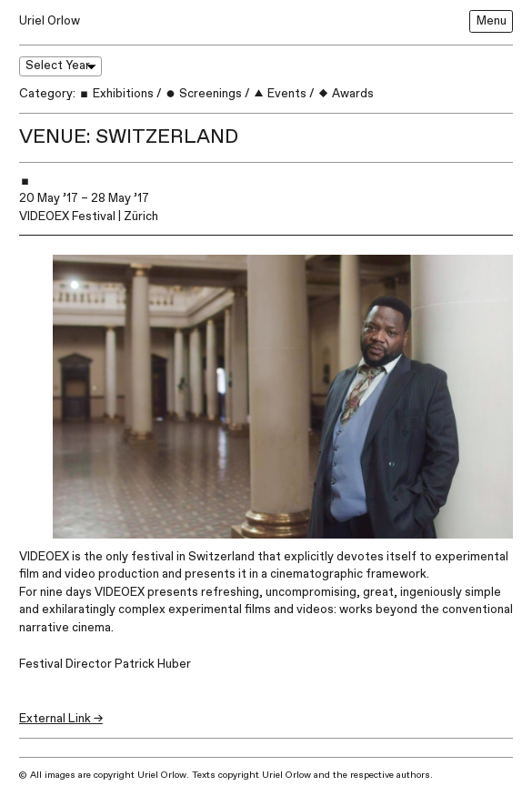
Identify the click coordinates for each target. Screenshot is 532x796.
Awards (346, 94)
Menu (492, 21)
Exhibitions (116, 94)
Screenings (203, 94)
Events (280, 94)
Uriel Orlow (50, 21)
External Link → (61, 719)
